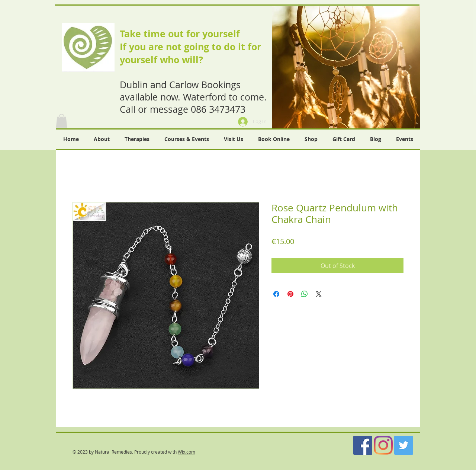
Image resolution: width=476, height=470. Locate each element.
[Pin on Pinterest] (290, 294)
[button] (62, 121)
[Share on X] (319, 294)
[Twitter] (404, 445)
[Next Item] (410, 67)
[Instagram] (383, 445)
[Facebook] (363, 445)
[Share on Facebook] (276, 294)
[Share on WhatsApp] (305, 294)
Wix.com (186, 452)
